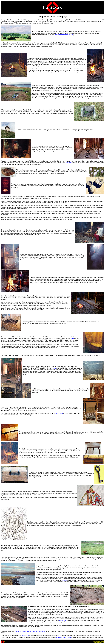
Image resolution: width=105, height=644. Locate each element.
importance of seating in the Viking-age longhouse (30, 631)
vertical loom (59, 413)
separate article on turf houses (64, 35)
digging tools (63, 620)
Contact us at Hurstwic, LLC (99, 642)
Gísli (73, 339)
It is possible (40, 566)
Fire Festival (25, 636)
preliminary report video (63, 637)
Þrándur (65, 580)
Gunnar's (69, 163)
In (32, 31)
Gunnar (54, 368)
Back (5, 642)
